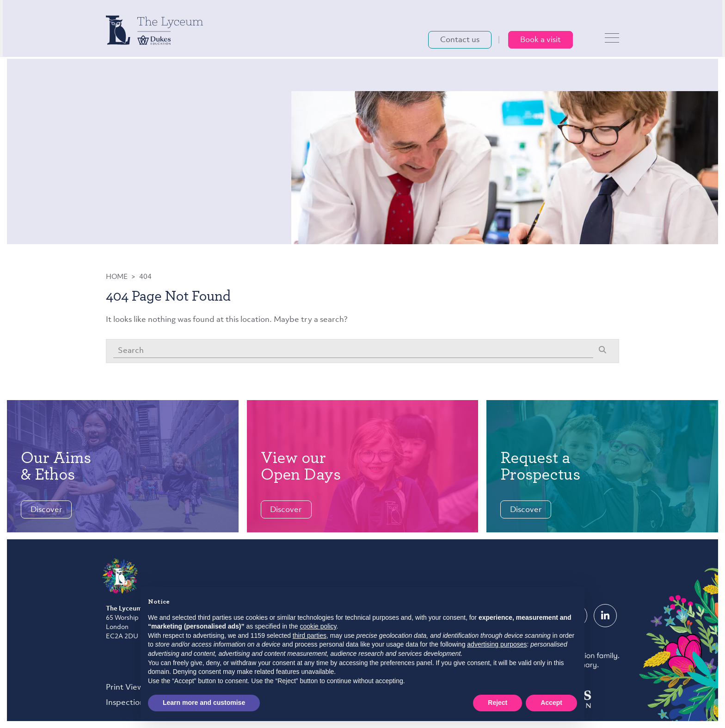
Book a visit (541, 41)
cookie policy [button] (318, 626)
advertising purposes (497, 644)
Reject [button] (498, 703)
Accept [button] (551, 703)
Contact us (460, 41)
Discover (46, 510)
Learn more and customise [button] (204, 703)
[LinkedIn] (605, 616)
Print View (125, 688)
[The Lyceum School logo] (154, 31)
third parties (310, 635)
